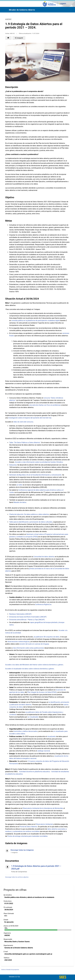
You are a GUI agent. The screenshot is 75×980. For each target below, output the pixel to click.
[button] (8, 38)
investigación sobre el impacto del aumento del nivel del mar (30, 418)
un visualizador (33, 717)
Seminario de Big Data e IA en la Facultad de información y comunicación (35, 475)
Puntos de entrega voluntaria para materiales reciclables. (28, 836)
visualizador (52, 736)
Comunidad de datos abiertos (44, 557)
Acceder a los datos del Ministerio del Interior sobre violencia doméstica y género (34, 665)
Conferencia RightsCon (43, 604)
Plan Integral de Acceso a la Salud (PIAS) (42, 692)
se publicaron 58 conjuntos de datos (46, 637)
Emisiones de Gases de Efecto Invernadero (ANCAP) (28, 617)
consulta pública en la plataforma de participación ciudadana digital (36, 321)
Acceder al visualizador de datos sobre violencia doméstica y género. (30, 669)
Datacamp (13, 465)
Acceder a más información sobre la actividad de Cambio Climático (39, 462)
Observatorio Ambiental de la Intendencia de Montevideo (43, 808)
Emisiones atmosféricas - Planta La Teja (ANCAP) (27, 620)
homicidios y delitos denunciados (26, 731)
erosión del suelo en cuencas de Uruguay (34, 644)
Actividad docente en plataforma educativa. (35, 772)
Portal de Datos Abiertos (28, 827)
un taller (19, 485)
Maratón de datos (20, 502)
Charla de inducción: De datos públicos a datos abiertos (29, 514)
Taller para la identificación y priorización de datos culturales (31, 522)
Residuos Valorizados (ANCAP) (20, 614)
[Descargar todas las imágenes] (37, 850)
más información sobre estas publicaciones (28, 648)
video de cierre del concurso (23, 422)
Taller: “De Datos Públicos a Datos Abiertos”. (25, 443)
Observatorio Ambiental (44, 824)
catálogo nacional (44, 751)
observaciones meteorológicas (18, 642)
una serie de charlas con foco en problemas (45, 405)
